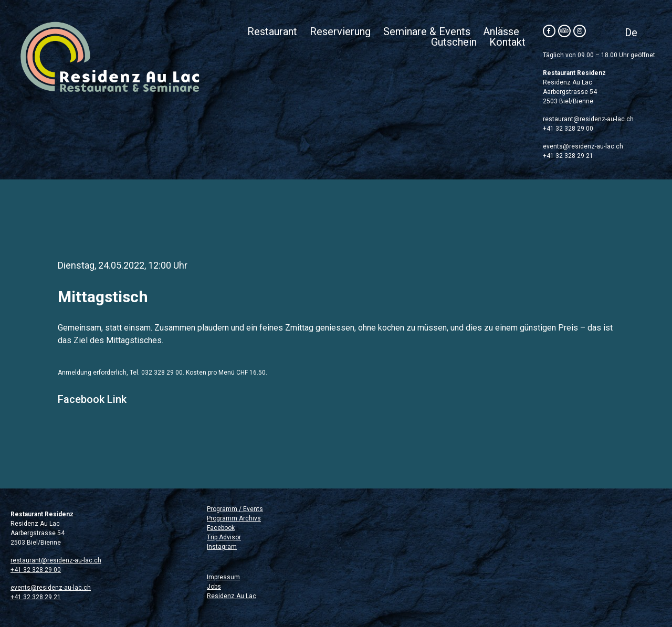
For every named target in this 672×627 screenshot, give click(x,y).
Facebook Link (92, 399)
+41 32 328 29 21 (568, 156)
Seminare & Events (427, 31)
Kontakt (507, 42)
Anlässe (501, 31)
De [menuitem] (631, 33)
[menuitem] (631, 32)
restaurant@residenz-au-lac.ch (588, 119)
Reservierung (340, 31)
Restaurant (272, 31)
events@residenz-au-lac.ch (583, 146)
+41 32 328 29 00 (568, 129)
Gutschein (454, 42)
